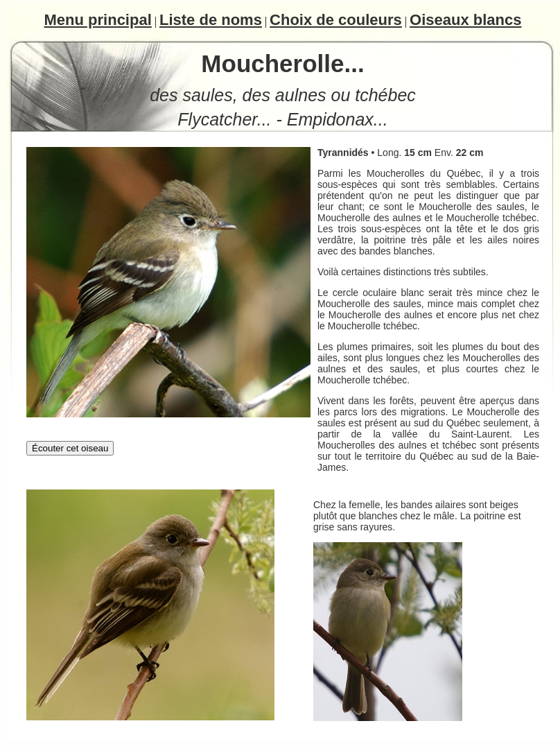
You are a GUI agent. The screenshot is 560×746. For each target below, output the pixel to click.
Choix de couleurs (336, 20)
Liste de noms (211, 20)
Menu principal (98, 20)
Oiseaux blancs (465, 20)
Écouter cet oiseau (70, 448)
